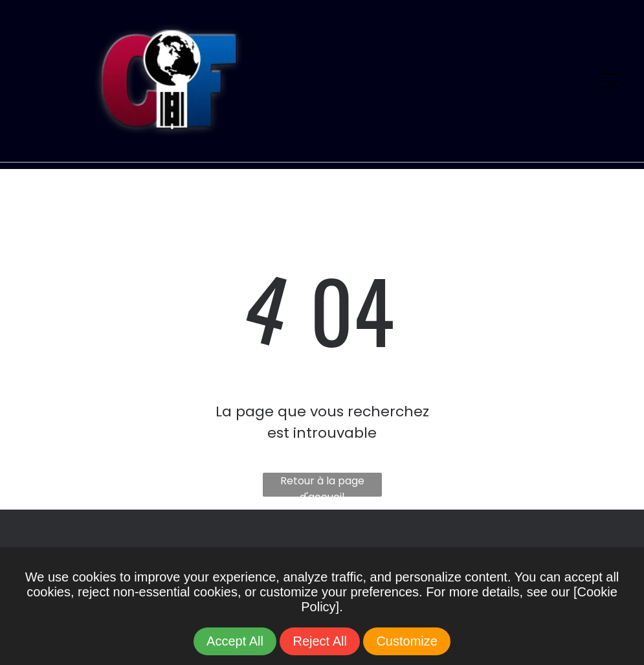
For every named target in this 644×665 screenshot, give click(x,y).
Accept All (235, 641)
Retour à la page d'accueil (322, 485)
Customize (406, 641)
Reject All (319, 641)
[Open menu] (611, 81)
